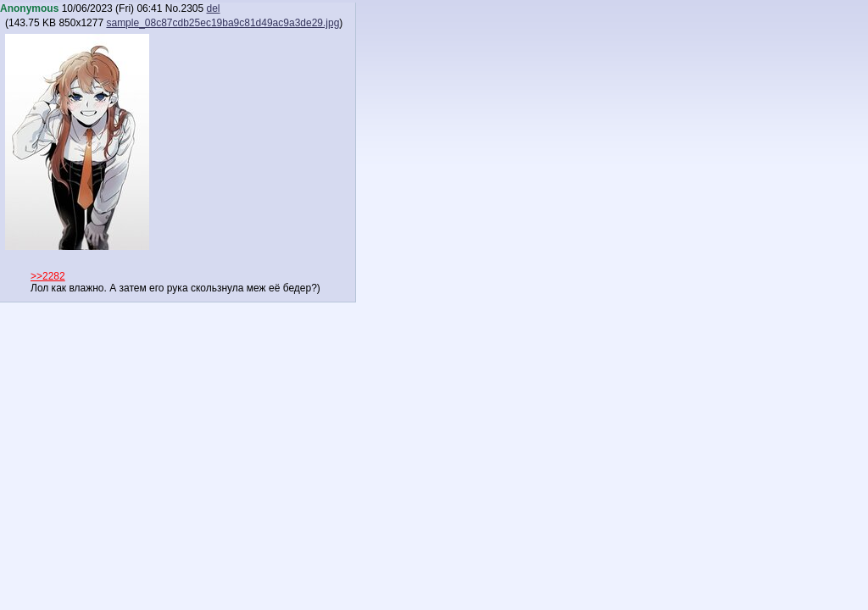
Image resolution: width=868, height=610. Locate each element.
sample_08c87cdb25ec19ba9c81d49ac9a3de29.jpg (223, 23)
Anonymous (29, 8)
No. (173, 8)
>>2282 (48, 276)
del (214, 8)
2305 (192, 8)
